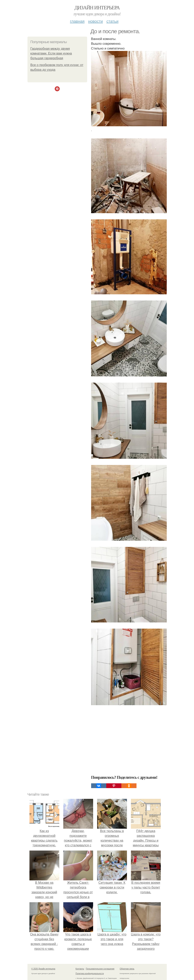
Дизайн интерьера (97, 8)
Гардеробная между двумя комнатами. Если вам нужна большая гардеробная (51, 53)
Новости (96, 21)
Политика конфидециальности (90, 974)
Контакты (80, 969)
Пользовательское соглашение (100, 969)
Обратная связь (127, 969)
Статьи (112, 21)
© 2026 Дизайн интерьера (43, 969)
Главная (77, 21)
